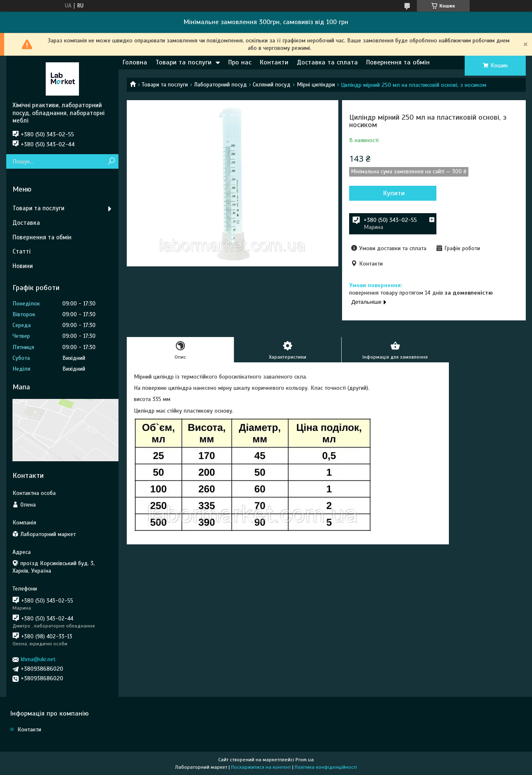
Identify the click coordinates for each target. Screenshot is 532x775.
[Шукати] (111, 161)
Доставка (26, 223)
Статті (21, 251)
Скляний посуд (272, 85)
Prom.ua (305, 760)
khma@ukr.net (38, 659)
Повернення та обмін (398, 62)
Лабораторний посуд (220, 85)
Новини (23, 266)
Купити (394, 193)
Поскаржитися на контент (261, 767)
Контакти (274, 62)
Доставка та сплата (327, 62)
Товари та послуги (183, 62)
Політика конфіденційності (326, 767)
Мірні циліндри (316, 85)
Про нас (240, 62)
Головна (135, 62)
